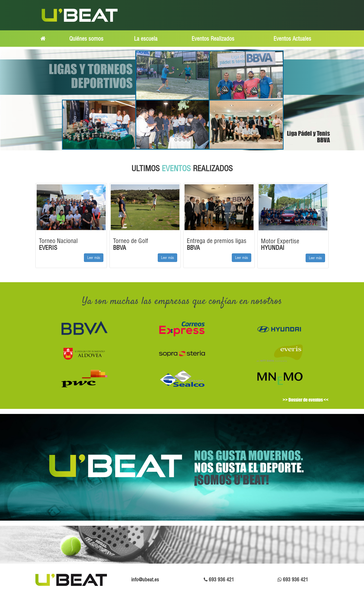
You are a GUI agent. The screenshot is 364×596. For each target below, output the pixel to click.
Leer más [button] (94, 258)
